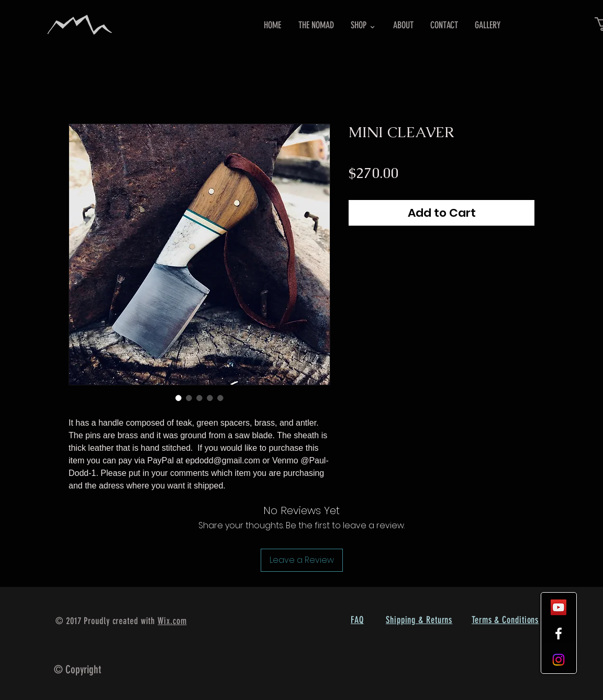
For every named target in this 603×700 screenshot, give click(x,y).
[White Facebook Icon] (559, 634)
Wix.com (172, 621)
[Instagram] (559, 660)
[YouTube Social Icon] (559, 607)
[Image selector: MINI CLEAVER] (178, 398)
